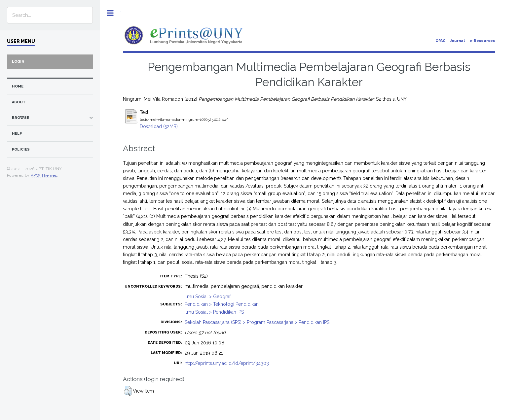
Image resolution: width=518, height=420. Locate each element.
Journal (457, 41)
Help (17, 134)
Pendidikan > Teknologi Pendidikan (222, 304)
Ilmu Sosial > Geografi (208, 297)
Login (18, 62)
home (18, 86)
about (19, 102)
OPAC (440, 41)
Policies (21, 149)
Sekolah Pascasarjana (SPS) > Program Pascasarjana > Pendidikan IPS (257, 322)
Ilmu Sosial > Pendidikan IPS (214, 312)
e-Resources (482, 41)
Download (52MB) (159, 126)
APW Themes (44, 175)
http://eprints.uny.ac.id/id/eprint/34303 (227, 363)
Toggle (110, 13)
